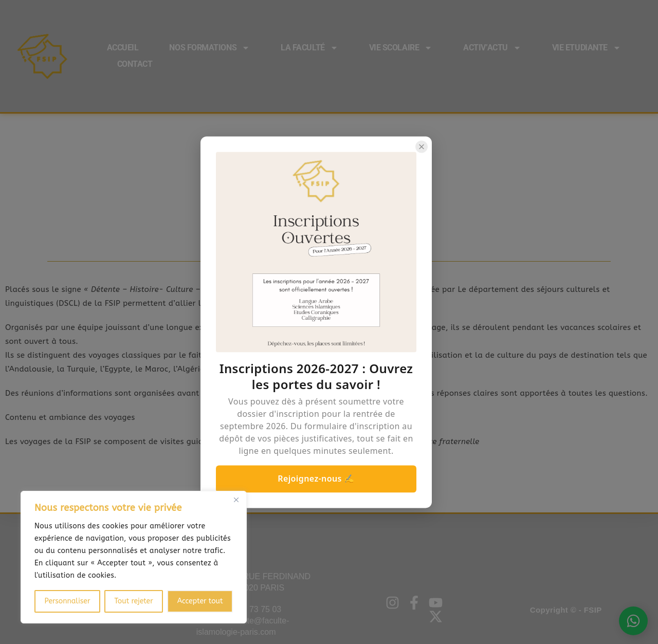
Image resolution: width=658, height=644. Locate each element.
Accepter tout (200, 601)
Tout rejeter (133, 601)
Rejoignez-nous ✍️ (316, 479)
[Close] (236, 500)
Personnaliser (67, 601)
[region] (134, 557)
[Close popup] (422, 146)
